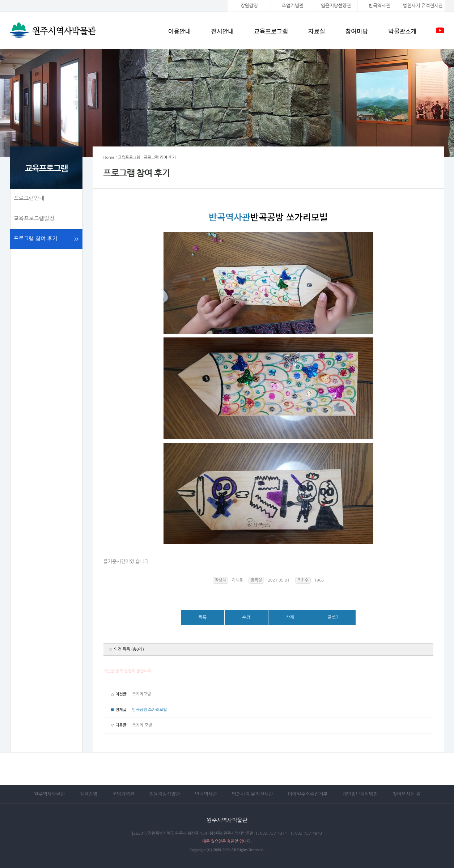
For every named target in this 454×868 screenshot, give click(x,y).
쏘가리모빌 (141, 694)
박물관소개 (402, 31)
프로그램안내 (29, 198)
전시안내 (222, 31)
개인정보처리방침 (360, 794)
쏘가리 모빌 (142, 725)
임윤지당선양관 (336, 6)
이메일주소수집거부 (308, 794)
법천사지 (423, 6)
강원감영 (249, 6)
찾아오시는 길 (406, 794)
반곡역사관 (379, 6)
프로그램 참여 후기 (36, 239)
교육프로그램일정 (34, 218)
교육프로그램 (271, 31)
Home (109, 158)
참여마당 (357, 31)
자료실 (317, 31)
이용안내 (180, 31)
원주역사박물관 (50, 794)
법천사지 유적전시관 (253, 794)
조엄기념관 (292, 6)
